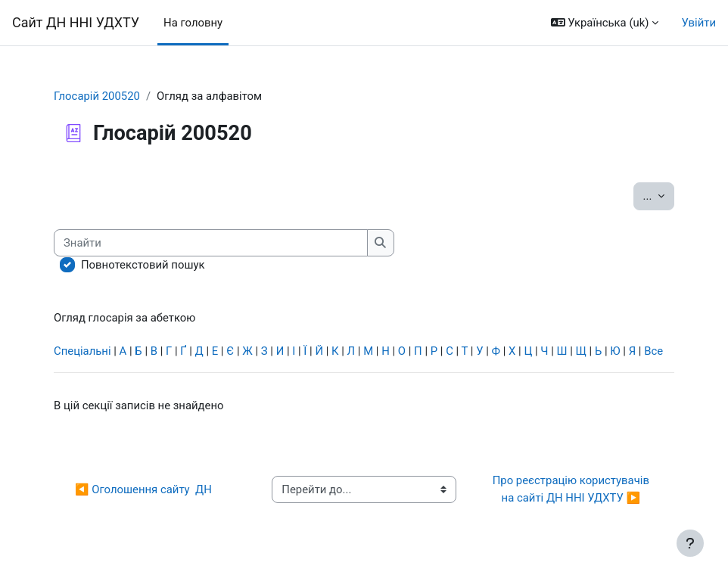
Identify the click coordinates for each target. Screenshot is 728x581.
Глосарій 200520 (97, 96)
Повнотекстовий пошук (143, 265)
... (659, 195)
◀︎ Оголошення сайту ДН (143, 489)
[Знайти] (211, 243)
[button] (605, 23)
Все (653, 351)
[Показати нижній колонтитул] (690, 543)
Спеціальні (82, 351)
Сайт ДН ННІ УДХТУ (76, 22)
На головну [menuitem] (193, 23)
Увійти (698, 23)
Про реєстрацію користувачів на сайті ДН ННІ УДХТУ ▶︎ (574, 489)
